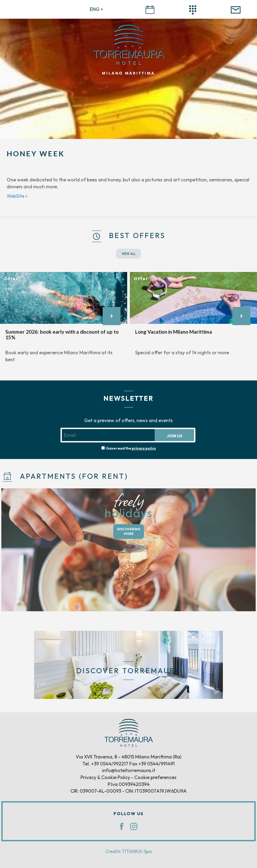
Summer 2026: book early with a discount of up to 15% (62, 334)
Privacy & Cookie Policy (105, 777)
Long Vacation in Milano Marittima (174, 332)
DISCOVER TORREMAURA (128, 671)
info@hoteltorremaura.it (129, 770)
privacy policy (144, 448)
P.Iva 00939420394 (129, 784)
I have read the (131, 448)
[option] (64, 320)
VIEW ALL (129, 254)
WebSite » (17, 196)
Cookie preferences (155, 777)
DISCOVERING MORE (129, 531)
